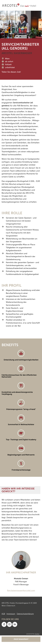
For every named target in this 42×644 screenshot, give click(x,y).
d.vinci (37, 634)
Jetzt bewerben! (21, 639)
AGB (3, 614)
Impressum (11, 614)
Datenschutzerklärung (25, 614)
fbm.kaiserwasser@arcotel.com (21, 590)
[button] (2, 25)
